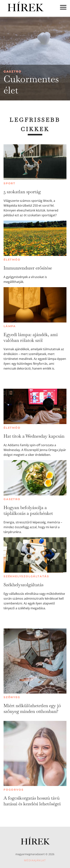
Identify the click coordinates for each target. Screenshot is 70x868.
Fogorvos (13, 790)
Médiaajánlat (35, 860)
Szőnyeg (12, 697)
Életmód (12, 260)
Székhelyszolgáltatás (26, 576)
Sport (9, 183)
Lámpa (10, 326)
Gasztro (13, 72)
